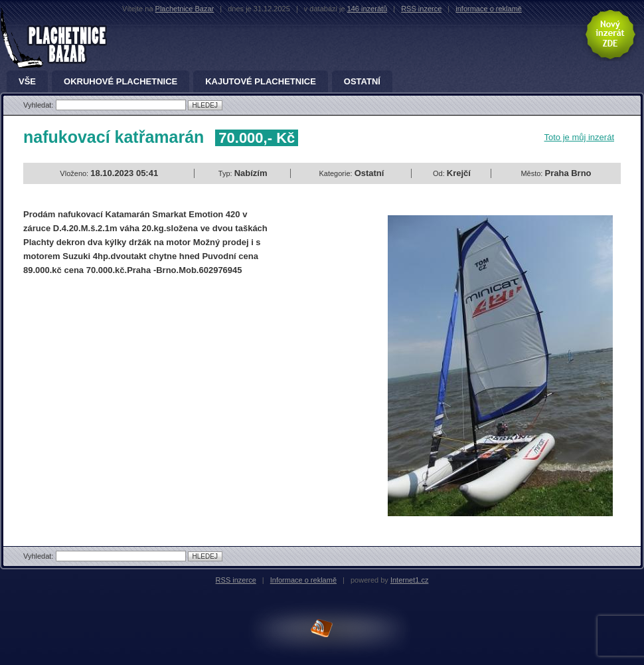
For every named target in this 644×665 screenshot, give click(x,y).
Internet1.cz (409, 580)
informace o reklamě (489, 9)
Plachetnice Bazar (185, 9)
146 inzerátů (367, 9)
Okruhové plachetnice (121, 82)
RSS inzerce (421, 9)
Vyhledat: (40, 105)
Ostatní (362, 82)
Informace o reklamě (303, 580)
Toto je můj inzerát (580, 137)
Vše (27, 82)
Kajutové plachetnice (261, 82)
